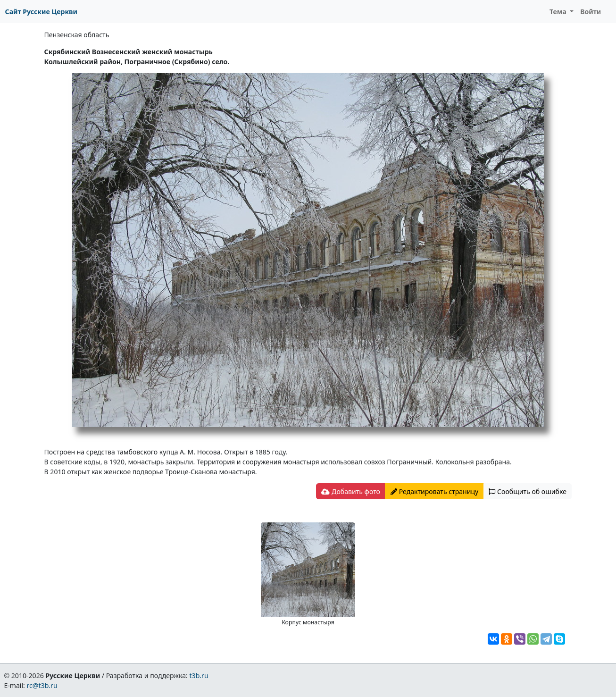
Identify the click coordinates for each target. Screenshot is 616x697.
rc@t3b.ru (42, 685)
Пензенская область (77, 35)
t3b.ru (199, 676)
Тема (559, 12)
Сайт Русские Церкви (41, 12)
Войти (591, 12)
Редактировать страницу (434, 491)
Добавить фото (350, 491)
